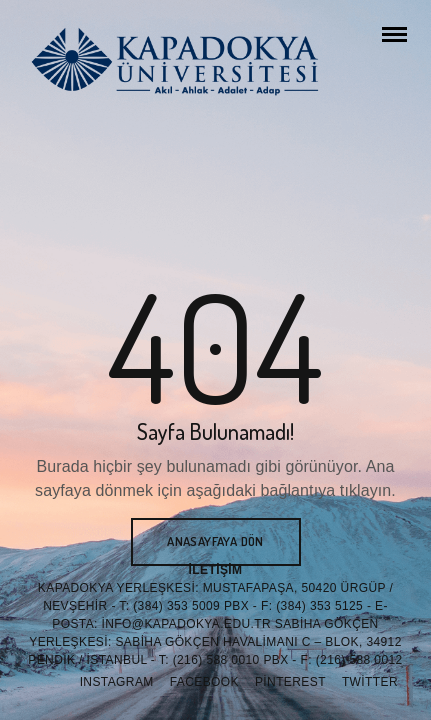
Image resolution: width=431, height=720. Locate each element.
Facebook (204, 682)
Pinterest (290, 682)
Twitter (370, 682)
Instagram (117, 682)
